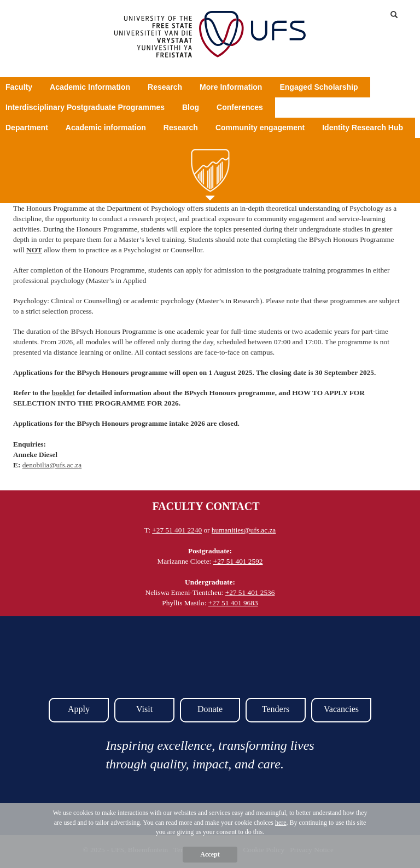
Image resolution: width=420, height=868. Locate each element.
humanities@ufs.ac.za (244, 530)
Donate (210, 709)
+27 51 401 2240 (177, 530)
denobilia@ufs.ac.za (52, 465)
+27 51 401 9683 (233, 603)
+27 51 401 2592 (238, 561)
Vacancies (341, 709)
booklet (63, 393)
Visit (144, 709)
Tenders (276, 709)
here (281, 823)
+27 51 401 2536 (250, 592)
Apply (79, 709)
